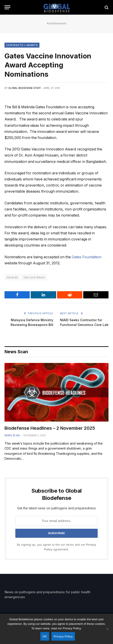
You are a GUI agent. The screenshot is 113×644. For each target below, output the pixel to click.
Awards (12, 277)
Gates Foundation (87, 257)
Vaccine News (34, 277)
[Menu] (7, 7)
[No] (107, 629)
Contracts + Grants (22, 45)
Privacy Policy (63, 636)
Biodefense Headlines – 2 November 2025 (50, 428)
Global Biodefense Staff (25, 88)
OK (45, 636)
